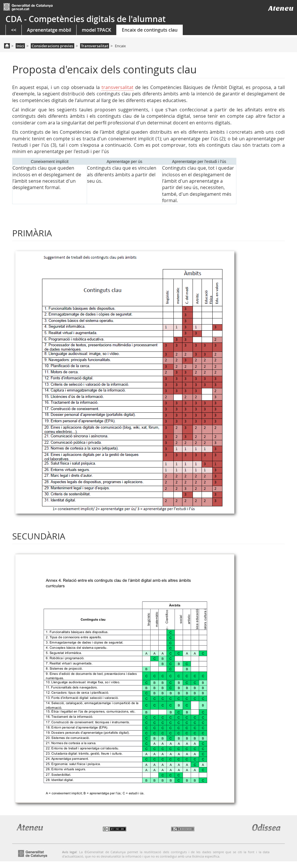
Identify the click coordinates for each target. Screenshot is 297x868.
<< (14, 30)
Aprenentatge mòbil (49, 30)
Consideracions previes (52, 46)
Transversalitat (95, 46)
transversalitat (117, 87)
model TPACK (96, 30)
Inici (20, 46)
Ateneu (281, 8)
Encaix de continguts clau (150, 30)
